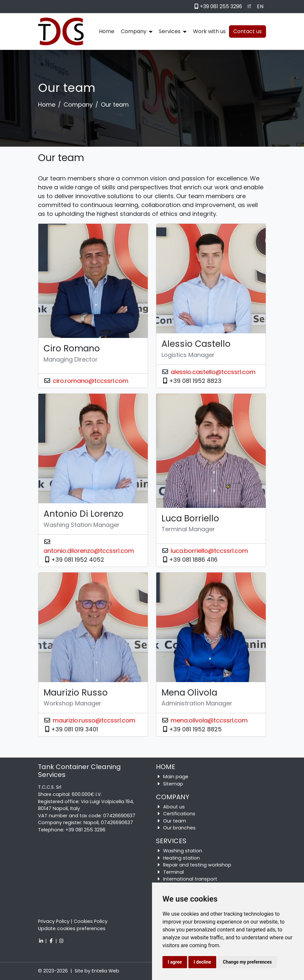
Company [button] (137, 31)
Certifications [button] (179, 814)
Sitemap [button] (173, 784)
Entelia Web (105, 971)
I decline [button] (202, 962)
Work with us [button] (209, 31)
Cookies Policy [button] (91, 921)
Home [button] (107, 31)
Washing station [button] (183, 851)
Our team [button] (175, 821)
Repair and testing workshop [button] (197, 865)
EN (260, 6)
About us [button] (174, 807)
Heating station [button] (181, 858)
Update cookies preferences (72, 928)
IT (249, 6)
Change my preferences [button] (247, 962)
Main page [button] (176, 777)
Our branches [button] (179, 828)
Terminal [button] (173, 872)
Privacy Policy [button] (54, 921)
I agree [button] (175, 962)
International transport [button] (190, 879)
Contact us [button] (247, 31)
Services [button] (173, 31)
